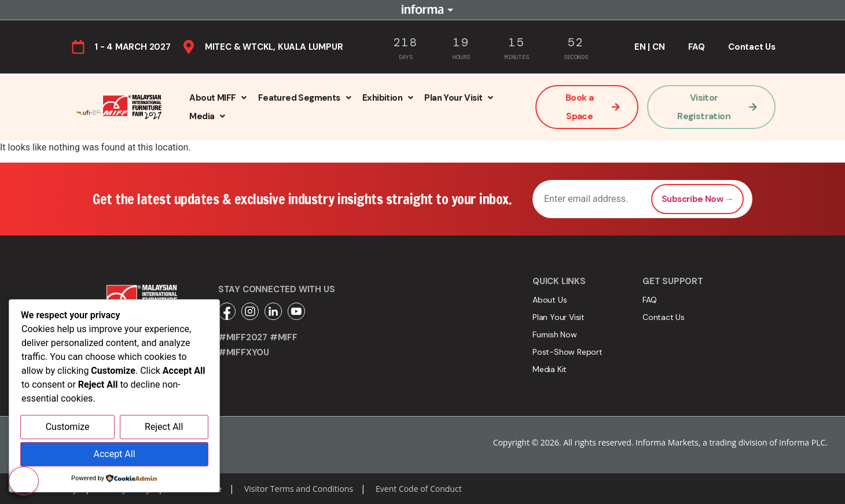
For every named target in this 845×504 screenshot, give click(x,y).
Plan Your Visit (458, 98)
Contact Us (752, 47)
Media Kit (550, 369)
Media (207, 116)
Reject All (164, 428)
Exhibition (387, 98)
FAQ (697, 47)
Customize (68, 428)
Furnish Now (555, 334)
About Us (550, 300)
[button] (218, 98)
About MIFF (218, 98)
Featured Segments (304, 98)
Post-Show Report (567, 352)
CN (659, 47)
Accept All (114, 455)
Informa (422, 10)
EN (640, 47)
